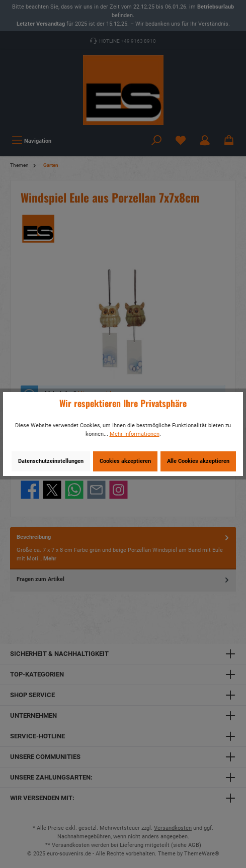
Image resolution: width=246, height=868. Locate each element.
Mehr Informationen (135, 434)
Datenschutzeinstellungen (51, 461)
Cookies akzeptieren (125, 461)
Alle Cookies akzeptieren (198, 461)
